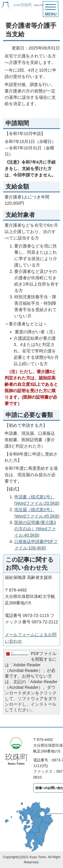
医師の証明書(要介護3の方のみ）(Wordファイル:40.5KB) (35, 529)
